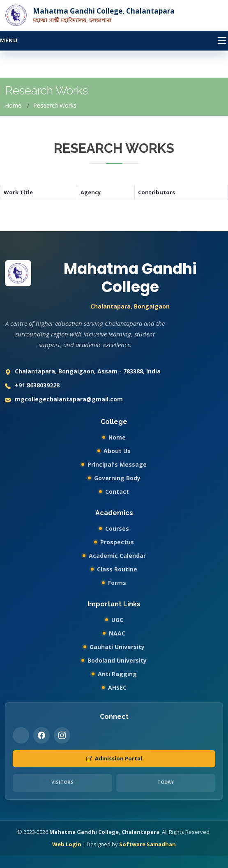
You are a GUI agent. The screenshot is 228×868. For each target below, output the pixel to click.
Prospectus (117, 542)
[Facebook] (41, 735)
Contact (117, 492)
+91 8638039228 (32, 386)
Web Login (67, 844)
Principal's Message (117, 464)
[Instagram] (62, 735)
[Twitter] (21, 735)
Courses (117, 528)
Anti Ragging (117, 674)
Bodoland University (117, 660)
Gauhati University (117, 647)
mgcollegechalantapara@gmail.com (64, 400)
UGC (117, 620)
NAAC (117, 633)
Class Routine (117, 569)
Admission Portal (114, 759)
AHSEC (117, 687)
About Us (117, 451)
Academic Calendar (117, 556)
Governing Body (117, 478)
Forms (117, 583)
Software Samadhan (147, 844)
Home (13, 105)
